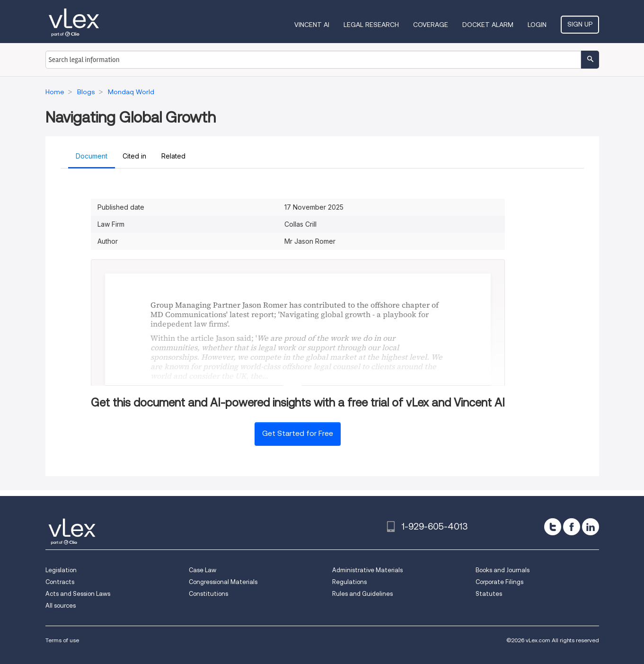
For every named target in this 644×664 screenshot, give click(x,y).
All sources (61, 606)
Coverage (431, 25)
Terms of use (62, 640)
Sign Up (580, 24)
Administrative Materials (367, 570)
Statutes (489, 594)
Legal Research (371, 25)
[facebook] (572, 527)
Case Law (203, 570)
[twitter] (553, 527)
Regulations (349, 582)
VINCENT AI (312, 25)
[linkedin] (591, 527)
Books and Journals (503, 570)
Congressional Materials (223, 582)
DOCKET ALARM (488, 25)
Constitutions (208, 594)
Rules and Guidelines (362, 594)
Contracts (60, 582)
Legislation (61, 570)
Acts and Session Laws (78, 594)
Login (537, 25)
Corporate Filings (499, 582)
